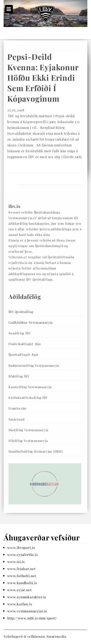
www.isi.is (16, 562)
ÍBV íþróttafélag (21, 312)
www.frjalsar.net (21, 569)
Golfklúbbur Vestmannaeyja (31, 322)
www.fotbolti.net (22, 576)
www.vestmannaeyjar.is (27, 611)
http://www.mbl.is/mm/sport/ (32, 618)
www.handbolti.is (22, 583)
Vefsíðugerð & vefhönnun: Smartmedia (35, 636)
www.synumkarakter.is (27, 597)
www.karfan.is (20, 604)
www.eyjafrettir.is (22, 555)
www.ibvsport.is (21, 548)
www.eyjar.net (19, 590)
